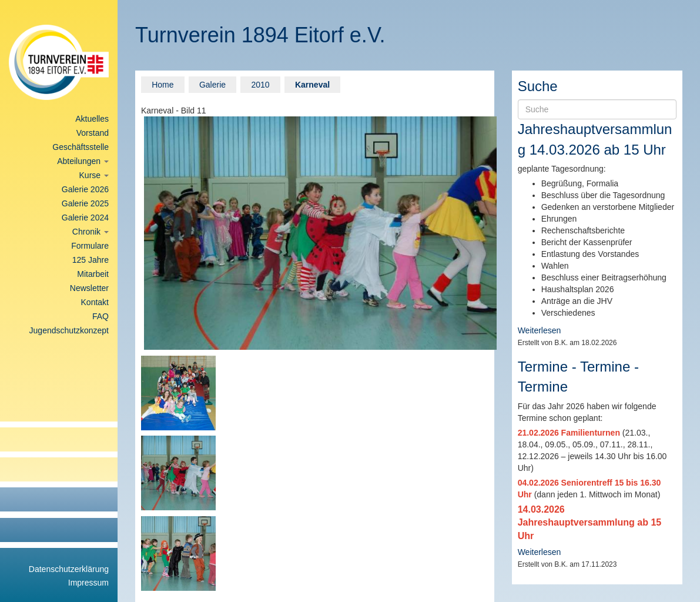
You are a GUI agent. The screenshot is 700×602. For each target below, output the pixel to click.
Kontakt (95, 302)
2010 (260, 85)
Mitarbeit (93, 274)
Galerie (212, 85)
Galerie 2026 (85, 189)
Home (163, 85)
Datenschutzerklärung (69, 569)
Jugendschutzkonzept (69, 330)
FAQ (101, 316)
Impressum (88, 583)
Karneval (312, 85)
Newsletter (89, 288)
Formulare (90, 246)
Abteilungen (83, 161)
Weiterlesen (540, 330)
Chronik (91, 232)
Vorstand (93, 133)
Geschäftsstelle (81, 147)
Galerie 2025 (85, 203)
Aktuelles (92, 119)
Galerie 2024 (85, 218)
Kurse (94, 175)
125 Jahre (91, 260)
